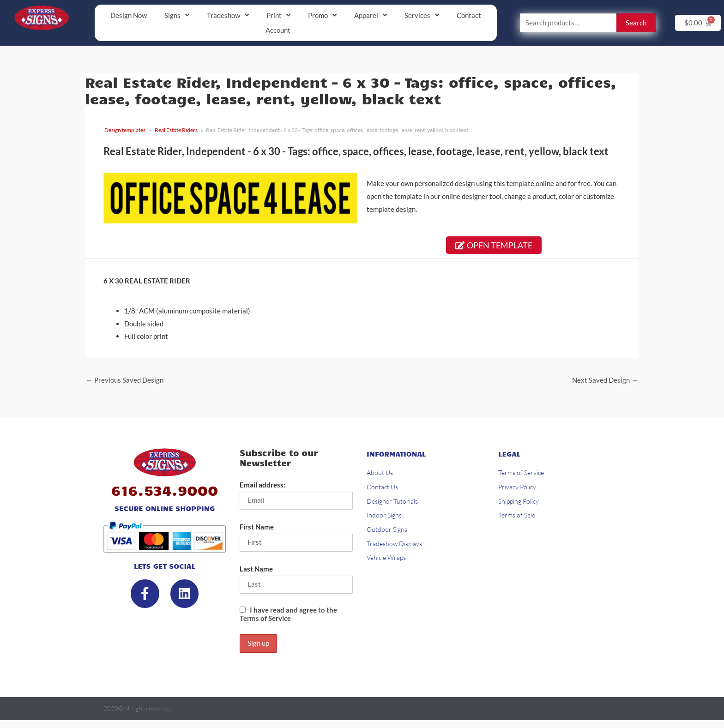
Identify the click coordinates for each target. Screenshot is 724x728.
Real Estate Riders (176, 130)
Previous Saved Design (125, 380)
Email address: (262, 486)
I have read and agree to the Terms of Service (288, 615)
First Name (257, 528)
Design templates (125, 130)
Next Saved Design (605, 380)
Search (636, 23)
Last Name (256, 570)
